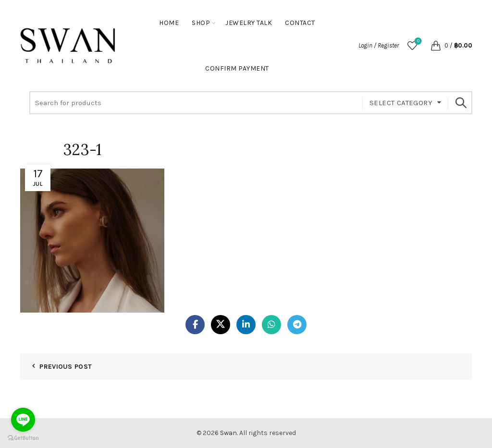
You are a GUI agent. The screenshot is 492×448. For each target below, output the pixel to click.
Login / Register (379, 45)
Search (460, 103)
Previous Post (66, 367)
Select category (401, 103)
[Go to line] (23, 420)
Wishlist (417, 42)
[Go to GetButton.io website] (23, 438)
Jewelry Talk (249, 23)
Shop (201, 23)
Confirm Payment (237, 68)
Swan (228, 433)
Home (169, 23)
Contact (300, 23)
